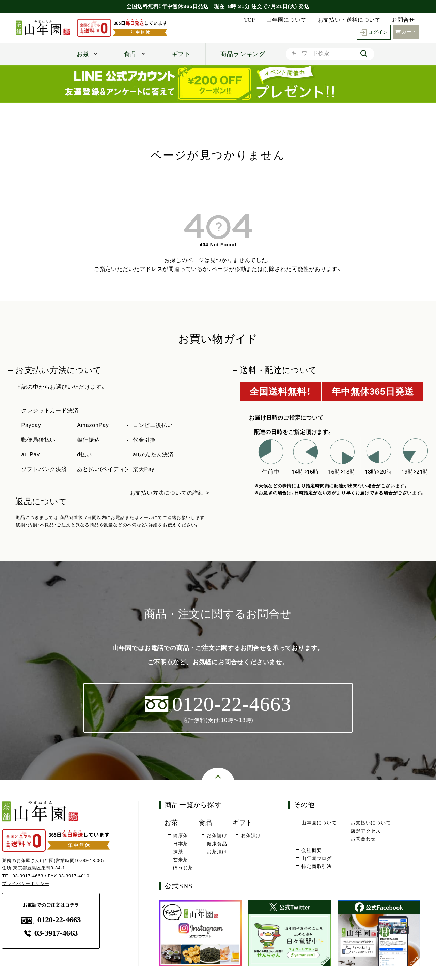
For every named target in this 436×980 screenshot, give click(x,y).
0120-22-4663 (51, 920)
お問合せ (403, 20)
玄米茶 (181, 860)
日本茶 (181, 844)
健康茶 (181, 835)
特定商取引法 (317, 866)
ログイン (374, 32)
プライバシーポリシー (26, 884)
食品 (130, 54)
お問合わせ (363, 839)
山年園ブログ (317, 858)
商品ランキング (243, 54)
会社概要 (312, 850)
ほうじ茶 (183, 868)
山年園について (286, 20)
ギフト (181, 54)
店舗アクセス (366, 831)
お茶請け (217, 835)
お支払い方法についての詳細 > (170, 493)
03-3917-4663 (28, 876)
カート (406, 32)
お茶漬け (217, 852)
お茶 (83, 54)
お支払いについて (371, 823)
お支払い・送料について (349, 20)
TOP (250, 20)
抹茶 (178, 852)
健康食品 (217, 844)
